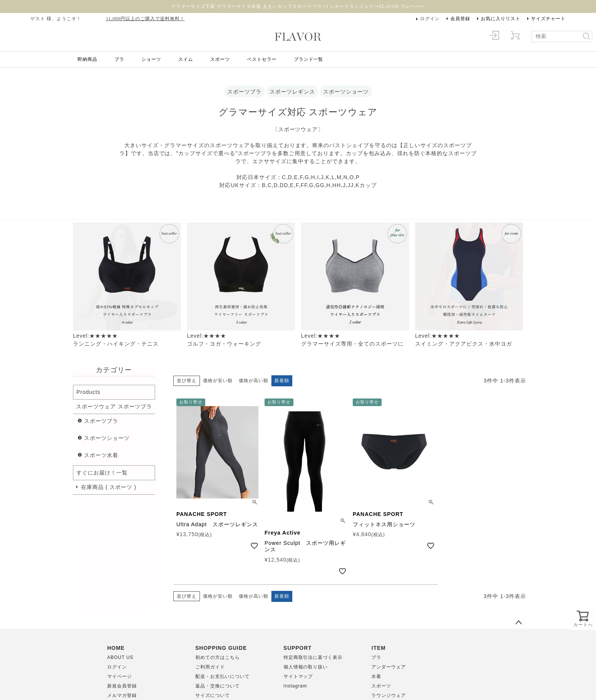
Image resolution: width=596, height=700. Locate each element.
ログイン (430, 19)
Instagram (295, 686)
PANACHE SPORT (202, 514)
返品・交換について (218, 686)
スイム (186, 59)
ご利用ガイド (210, 667)
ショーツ (151, 59)
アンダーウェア (389, 667)
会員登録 (460, 19)
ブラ (119, 59)
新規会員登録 (122, 686)
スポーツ (220, 59)
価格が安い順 (218, 381)
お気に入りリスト (501, 19)
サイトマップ (298, 676)
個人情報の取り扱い (306, 667)
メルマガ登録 (122, 695)
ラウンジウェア (389, 695)
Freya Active (283, 533)
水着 (376, 676)
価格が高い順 (254, 381)
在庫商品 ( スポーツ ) (109, 487)
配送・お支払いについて (223, 676)
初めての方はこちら (218, 657)
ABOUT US (120, 657)
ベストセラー (262, 59)
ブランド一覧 (309, 59)
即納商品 (87, 59)
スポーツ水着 (101, 455)
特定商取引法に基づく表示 (313, 657)
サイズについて (213, 695)
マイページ (120, 676)
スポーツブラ (101, 421)
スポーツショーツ (107, 438)
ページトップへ (518, 623)
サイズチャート (548, 19)
